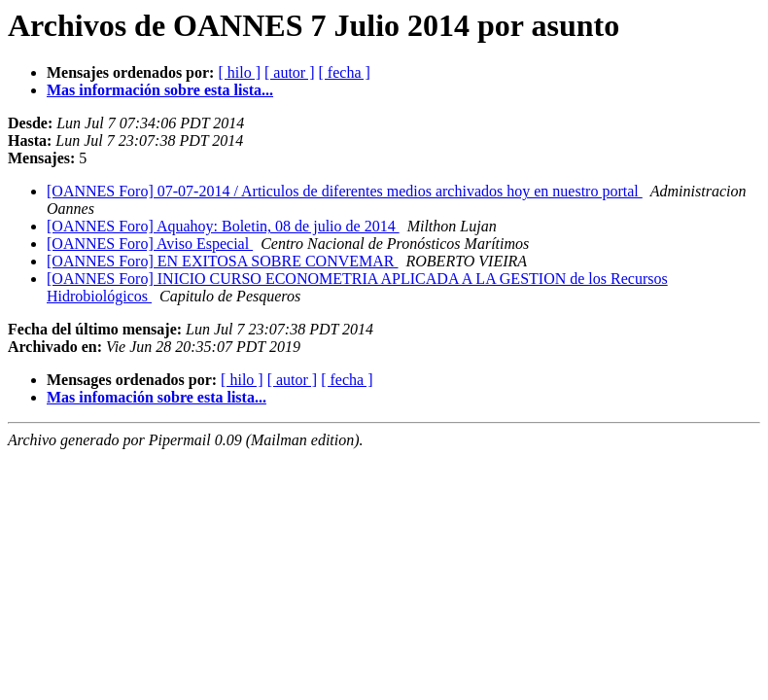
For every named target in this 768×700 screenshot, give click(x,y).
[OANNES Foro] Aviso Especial (150, 244)
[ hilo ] (239, 72)
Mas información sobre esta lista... (160, 90)
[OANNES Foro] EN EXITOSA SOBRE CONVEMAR (223, 261)
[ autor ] (290, 72)
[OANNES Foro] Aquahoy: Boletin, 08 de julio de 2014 (223, 226)
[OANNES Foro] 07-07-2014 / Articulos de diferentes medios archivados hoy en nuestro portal (345, 191)
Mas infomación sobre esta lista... (157, 397)
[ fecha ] (345, 72)
